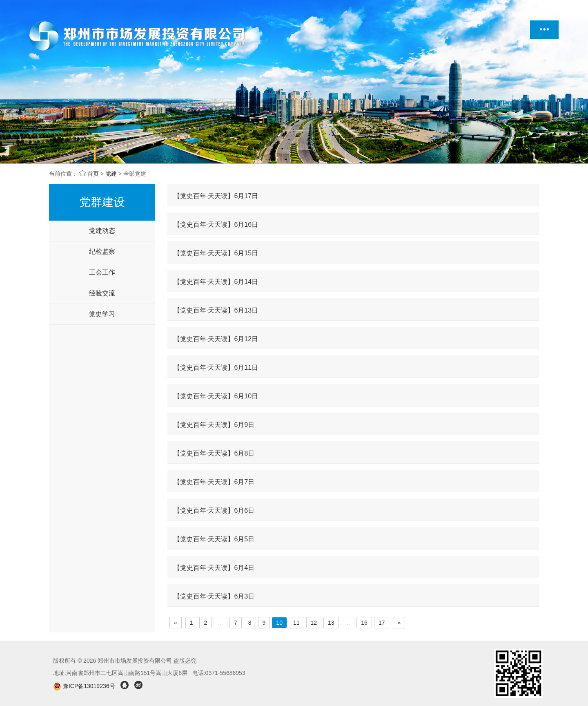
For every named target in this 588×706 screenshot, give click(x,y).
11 (296, 623)
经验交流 (102, 293)
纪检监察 (102, 251)
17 (382, 623)
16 (364, 623)
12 (314, 623)
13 (331, 623)
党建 (111, 174)
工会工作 (102, 272)
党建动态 (102, 231)
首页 (89, 174)
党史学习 (102, 314)
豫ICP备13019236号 (85, 686)
